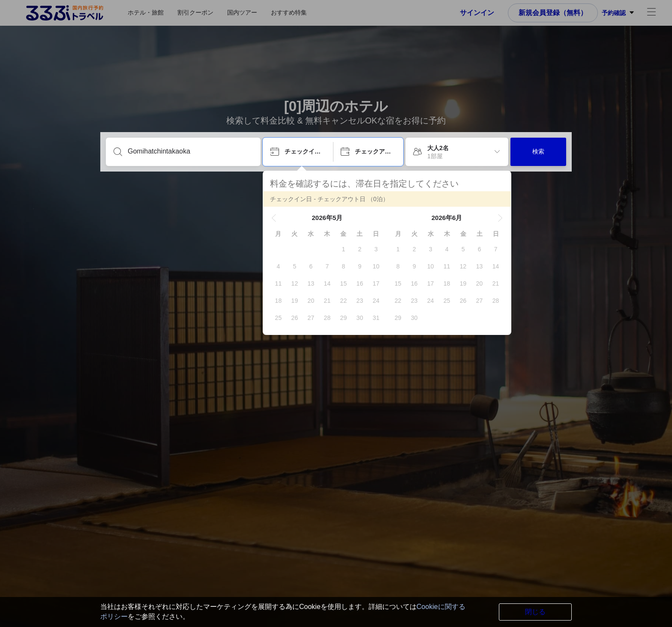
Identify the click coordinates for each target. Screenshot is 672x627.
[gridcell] (343, 249)
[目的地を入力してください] (190, 151)
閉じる (535, 612)
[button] (274, 218)
